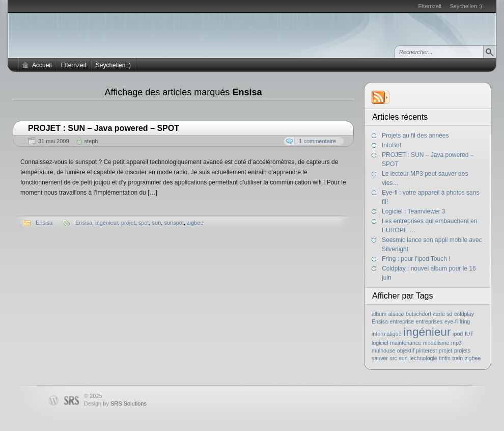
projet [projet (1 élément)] (446, 351)
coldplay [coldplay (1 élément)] (464, 314)
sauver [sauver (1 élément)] (380, 358)
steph (91, 141)
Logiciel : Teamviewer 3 (414, 211)
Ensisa (44, 223)
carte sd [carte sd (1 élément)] (442, 314)
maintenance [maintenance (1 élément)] (405, 343)
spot (144, 223)
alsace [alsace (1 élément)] (396, 314)
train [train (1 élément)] (458, 358)
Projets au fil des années (415, 136)
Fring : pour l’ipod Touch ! (416, 259)
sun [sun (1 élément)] (403, 358)
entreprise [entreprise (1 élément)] (402, 321)
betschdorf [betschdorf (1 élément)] (418, 314)
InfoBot (391, 145)
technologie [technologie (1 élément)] (423, 358)
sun (157, 223)
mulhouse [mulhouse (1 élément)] (383, 351)
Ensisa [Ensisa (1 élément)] (380, 321)
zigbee (195, 223)
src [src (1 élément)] (394, 358)
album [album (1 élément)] (379, 314)
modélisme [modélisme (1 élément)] (436, 343)
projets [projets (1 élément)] (462, 351)
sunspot (174, 223)
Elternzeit (430, 6)
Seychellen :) (466, 6)
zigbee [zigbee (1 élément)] (473, 358)
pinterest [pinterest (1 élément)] (426, 351)
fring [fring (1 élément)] (465, 321)
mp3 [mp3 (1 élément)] (456, 343)
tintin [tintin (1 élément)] (445, 358)
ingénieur (107, 223)
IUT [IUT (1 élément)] (469, 334)
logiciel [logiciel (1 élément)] (380, 343)
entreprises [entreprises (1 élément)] (429, 321)
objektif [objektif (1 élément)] (406, 351)
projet (128, 223)
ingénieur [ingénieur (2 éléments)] (427, 332)
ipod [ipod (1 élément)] (458, 334)
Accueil (42, 65)
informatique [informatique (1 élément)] (387, 334)
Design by (115, 403)
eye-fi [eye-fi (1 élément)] (451, 321)
